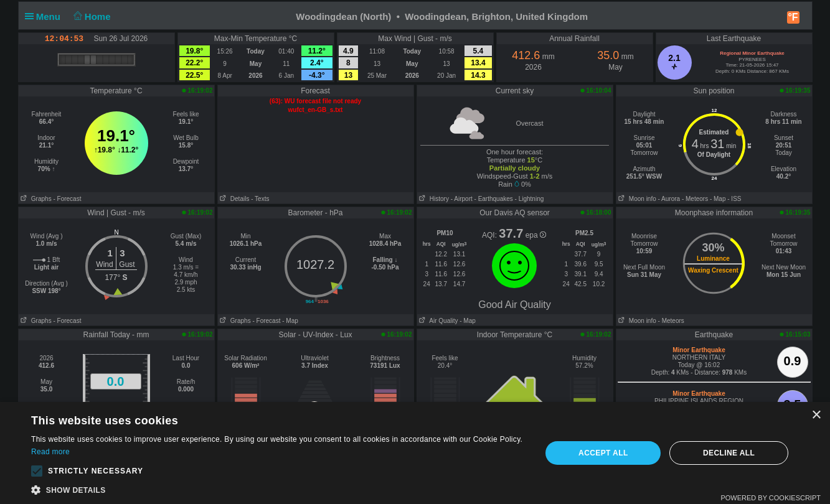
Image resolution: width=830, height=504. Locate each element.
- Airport (462, 199)
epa (536, 235)
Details (234, 199)
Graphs (35, 199)
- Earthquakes (494, 199)
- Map (718, 199)
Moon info (636, 199)
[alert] (415, 453)
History (433, 199)
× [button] (816, 415)
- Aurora (669, 199)
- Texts (260, 199)
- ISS (734, 199)
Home (91, 16)
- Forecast (67, 199)
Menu (45, 16)
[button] (37, 471)
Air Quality (438, 321)
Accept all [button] (603, 453)
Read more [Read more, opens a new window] (50, 452)
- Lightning (530, 199)
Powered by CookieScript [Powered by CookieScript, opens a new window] (771, 498)
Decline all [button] (729, 453)
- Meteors (695, 199)
